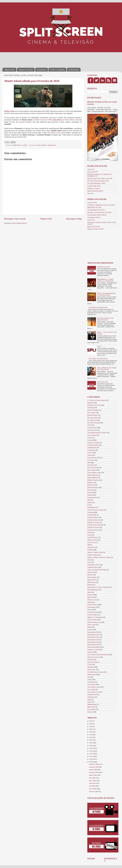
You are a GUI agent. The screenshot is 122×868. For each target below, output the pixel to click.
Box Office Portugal (93, 423)
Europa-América (92, 497)
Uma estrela (91, 689)
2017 (91, 740)
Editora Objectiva (93, 475)
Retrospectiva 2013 (93, 642)
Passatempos (42, 70)
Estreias (90, 495)
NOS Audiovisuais (93, 590)
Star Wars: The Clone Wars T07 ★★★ (99, 212)
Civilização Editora (93, 445)
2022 (91, 726)
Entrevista (90, 490)
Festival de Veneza (93, 530)
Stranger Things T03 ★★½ (96, 229)
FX (88, 505)
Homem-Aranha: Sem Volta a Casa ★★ (100, 178)
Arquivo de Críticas (26, 70)
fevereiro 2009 (94, 791)
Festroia (90, 532)
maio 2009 (92, 783)
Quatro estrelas (92, 620)
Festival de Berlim (93, 517)
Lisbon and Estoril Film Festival (97, 570)
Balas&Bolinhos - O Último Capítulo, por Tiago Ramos (105, 280)
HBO (89, 545)
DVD (89, 463)
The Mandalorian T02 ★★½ (96, 210)
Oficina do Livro (92, 600)
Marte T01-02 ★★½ (94, 227)
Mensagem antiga (74, 219)
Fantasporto (91, 507)
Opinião (90, 602)
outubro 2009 (93, 770)
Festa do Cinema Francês (95, 510)
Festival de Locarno (93, 522)
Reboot (90, 627)
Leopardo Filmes (93, 567)
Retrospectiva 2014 (93, 645)
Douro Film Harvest (93, 467)
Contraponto (91, 450)
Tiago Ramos (52, 145)
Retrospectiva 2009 (93, 632)
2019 (91, 735)
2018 (91, 737)
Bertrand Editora (92, 415)
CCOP (89, 425)
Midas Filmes (91, 582)
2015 (91, 745)
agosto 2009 (93, 775)
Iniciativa (90, 550)
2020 (91, 732)
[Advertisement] (46, 58)
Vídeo (89, 702)
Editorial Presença (93, 480)
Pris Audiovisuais (93, 612)
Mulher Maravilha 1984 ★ (95, 191)
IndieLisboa (91, 547)
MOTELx (90, 575)
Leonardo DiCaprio (25, 122)
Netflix (89, 592)
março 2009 (93, 789)
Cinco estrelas (92, 435)
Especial (90, 492)
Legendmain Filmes (93, 565)
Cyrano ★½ (91, 169)
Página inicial (10, 70)
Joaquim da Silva (93, 555)
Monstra (90, 585)
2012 (91, 754)
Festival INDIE (92, 515)
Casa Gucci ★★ (92, 172)
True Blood (91, 682)
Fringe (89, 535)
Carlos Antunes (92, 428)
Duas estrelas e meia (94, 472)
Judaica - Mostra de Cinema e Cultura (99, 557)
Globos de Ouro (92, 540)
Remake (90, 630)
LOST (89, 562)
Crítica (89, 453)
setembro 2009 (94, 772)
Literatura (90, 572)
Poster (89, 610)
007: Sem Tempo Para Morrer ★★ (98, 181)
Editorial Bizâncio (93, 477)
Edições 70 (91, 483)
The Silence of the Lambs (56, 133)
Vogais (89, 699)
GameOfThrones (93, 537)
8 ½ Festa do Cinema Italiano (96, 400)
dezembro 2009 (94, 764)
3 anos (99, 346)
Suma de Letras (92, 662)
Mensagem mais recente (15, 219)
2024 (91, 721)
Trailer (89, 680)
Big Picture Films (93, 418)
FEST (89, 500)
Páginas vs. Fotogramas (95, 617)
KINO (89, 560)
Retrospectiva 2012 (93, 640)
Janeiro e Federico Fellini (95, 552)
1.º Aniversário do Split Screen (98, 307)
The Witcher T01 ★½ (94, 217)
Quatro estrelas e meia (94, 622)
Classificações (92, 448)
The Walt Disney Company (96, 672)
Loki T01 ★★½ (92, 202)
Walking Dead (92, 704)
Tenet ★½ (90, 193)
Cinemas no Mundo (93, 443)
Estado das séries (103, 382)
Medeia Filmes (92, 580)
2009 (91, 762)
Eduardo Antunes (93, 487)
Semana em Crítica (93, 650)
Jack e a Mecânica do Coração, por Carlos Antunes (107, 369)
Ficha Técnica (74, 70)
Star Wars (90, 660)
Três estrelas (91, 684)
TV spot (90, 664)
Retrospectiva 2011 (93, 637)
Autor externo (91, 413)
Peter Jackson (70, 120)
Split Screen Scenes (94, 657)
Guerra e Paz (91, 542)
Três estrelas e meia (94, 687)
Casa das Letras (92, 430)
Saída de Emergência (94, 647)
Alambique (91, 403)
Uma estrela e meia (93, 692)
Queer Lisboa (91, 625)
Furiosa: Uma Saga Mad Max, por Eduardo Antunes (106, 294)
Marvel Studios (92, 577)
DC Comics (91, 460)
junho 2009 (93, 781)
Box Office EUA (92, 420)
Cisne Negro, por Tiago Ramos (98, 359)
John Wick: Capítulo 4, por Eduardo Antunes (105, 319)
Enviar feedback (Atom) (19, 223)
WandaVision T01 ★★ (94, 207)
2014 (91, 748)
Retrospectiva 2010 (93, 635)
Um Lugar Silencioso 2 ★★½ (96, 183)
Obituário (90, 597)
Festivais (90, 512)
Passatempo (91, 607)
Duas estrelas (92, 470)
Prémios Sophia (92, 615)
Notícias (44, 145)
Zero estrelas (91, 709)
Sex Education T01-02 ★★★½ (97, 215)
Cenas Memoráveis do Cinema (97, 433)
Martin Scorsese (41, 120)
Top (88, 677)
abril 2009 (92, 786)
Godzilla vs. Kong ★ (94, 188)
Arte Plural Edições (93, 410)
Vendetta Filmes (92, 694)
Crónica (90, 455)
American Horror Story (94, 405)
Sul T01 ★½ (91, 220)
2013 (91, 751)
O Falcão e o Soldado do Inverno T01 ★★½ (101, 205)
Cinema (39, 145)
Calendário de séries (104, 267)
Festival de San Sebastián (95, 525)
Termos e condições (57, 70)
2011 (91, 756)
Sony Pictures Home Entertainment (98, 655)
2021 (91, 729)
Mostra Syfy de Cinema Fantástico (98, 587)
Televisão (90, 667)
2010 (91, 759)
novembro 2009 (94, 767)
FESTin (90, 502)
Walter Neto (91, 707)
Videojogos (91, 697)
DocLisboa (91, 465)
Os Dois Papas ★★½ (94, 186)
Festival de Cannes (93, 520)
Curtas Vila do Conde (94, 458)
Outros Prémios (92, 605)
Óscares (90, 712)
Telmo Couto (91, 669)
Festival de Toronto (93, 527)
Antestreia (90, 408)
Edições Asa (91, 485)
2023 (91, 724)
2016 (91, 743)
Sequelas (90, 652)
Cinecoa (90, 438)
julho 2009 (92, 778)
